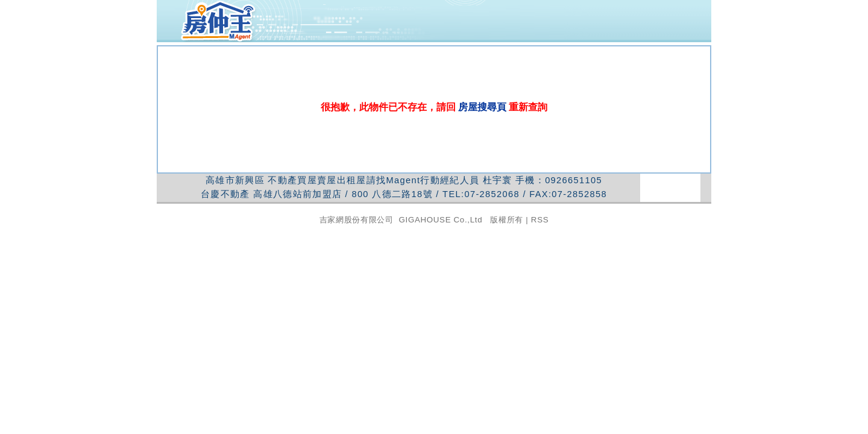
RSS (540, 220)
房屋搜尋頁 (483, 107)
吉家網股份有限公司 (357, 220)
